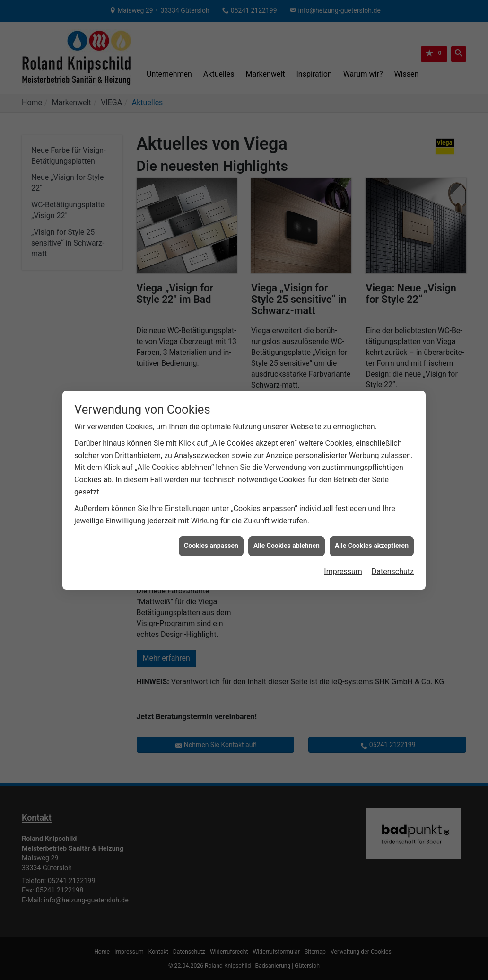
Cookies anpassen (211, 514)
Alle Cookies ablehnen (287, 514)
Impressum (343, 540)
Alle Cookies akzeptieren (372, 514)
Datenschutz (393, 540)
